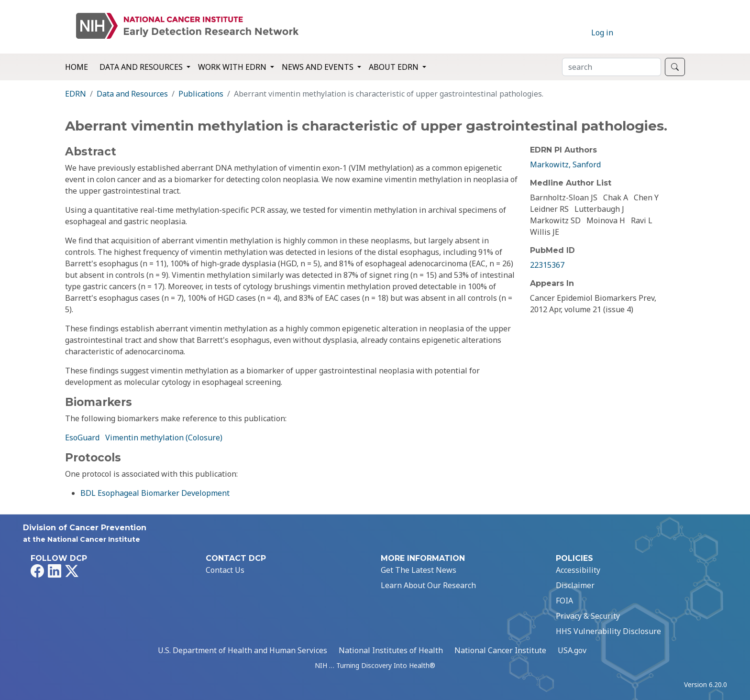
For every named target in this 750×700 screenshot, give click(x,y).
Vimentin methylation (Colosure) (164, 437)
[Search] (612, 67)
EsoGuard (82, 437)
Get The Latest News (419, 570)
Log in (602, 33)
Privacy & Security (588, 616)
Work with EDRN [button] (233, 67)
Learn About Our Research (428, 585)
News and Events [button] (319, 67)
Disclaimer (575, 585)
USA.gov (572, 650)
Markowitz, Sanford (565, 164)
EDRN (76, 94)
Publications (201, 94)
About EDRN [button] (395, 67)
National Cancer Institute (500, 650)
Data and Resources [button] (142, 67)
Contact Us (225, 570)
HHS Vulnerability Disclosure (608, 631)
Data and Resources (132, 94)
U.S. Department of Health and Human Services (243, 650)
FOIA (564, 601)
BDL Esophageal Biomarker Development (155, 493)
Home (77, 67)
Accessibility (578, 570)
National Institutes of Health (391, 650)
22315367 (547, 265)
